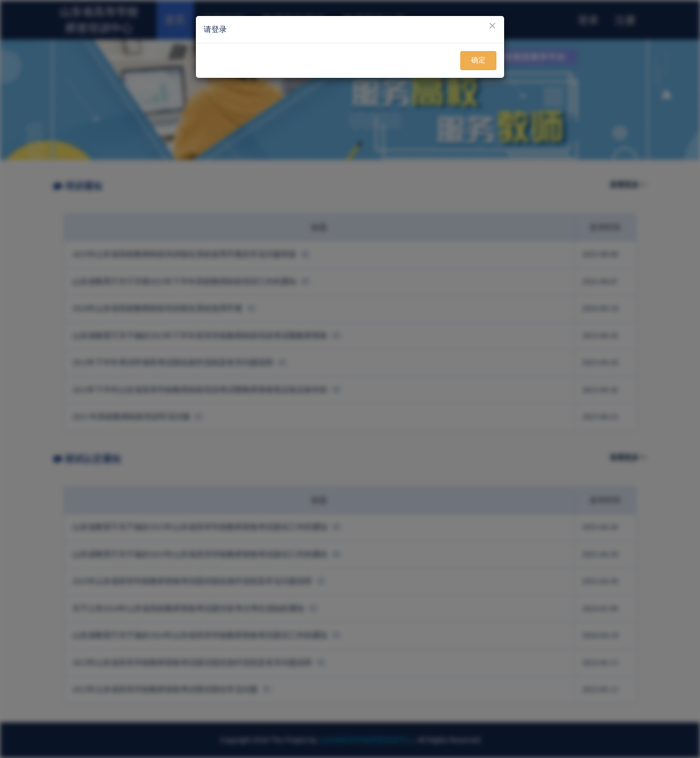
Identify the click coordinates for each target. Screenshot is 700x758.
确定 (478, 60)
